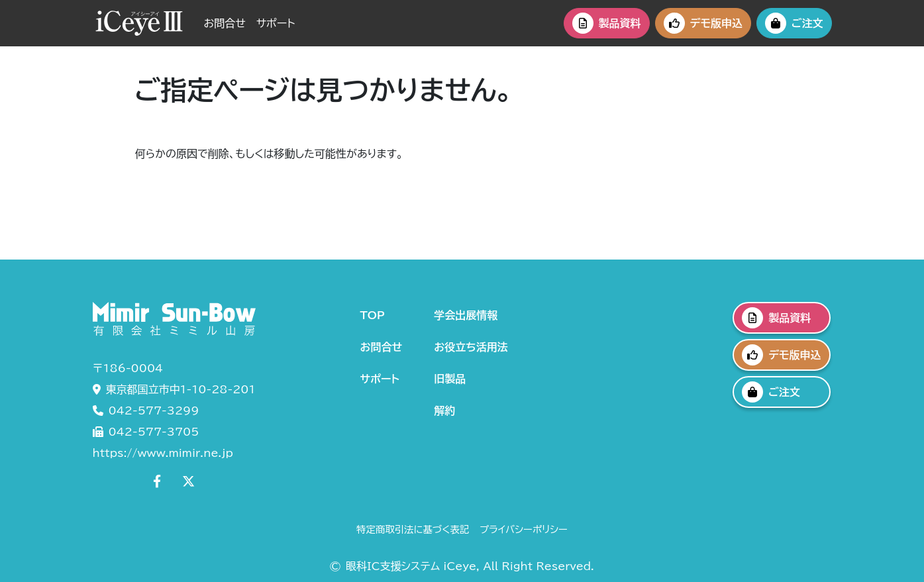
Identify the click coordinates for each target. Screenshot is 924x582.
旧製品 (450, 379)
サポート (276, 23)
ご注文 (794, 23)
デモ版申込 (703, 23)
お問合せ (225, 23)
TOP (373, 315)
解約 (444, 411)
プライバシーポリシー (524, 529)
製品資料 (607, 23)
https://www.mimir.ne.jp (163, 453)
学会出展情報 (466, 315)
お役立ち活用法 (471, 347)
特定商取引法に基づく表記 (413, 529)
